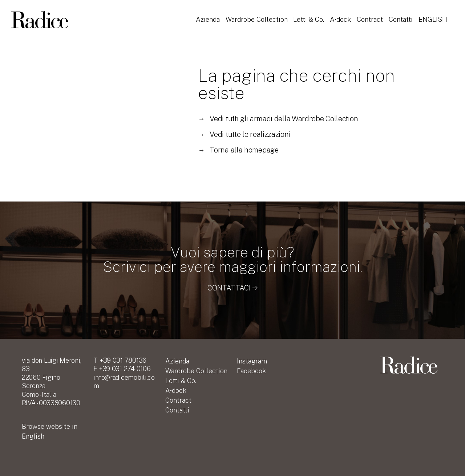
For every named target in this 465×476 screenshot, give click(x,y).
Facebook (251, 371)
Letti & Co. (310, 16)
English (210, 26)
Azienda (208, 16)
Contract (371, 16)
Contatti (402, 16)
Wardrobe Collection (257, 16)
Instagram (252, 361)
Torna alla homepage (238, 150)
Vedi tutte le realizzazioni (244, 134)
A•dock (342, 16)
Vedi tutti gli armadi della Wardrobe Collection (278, 119)
